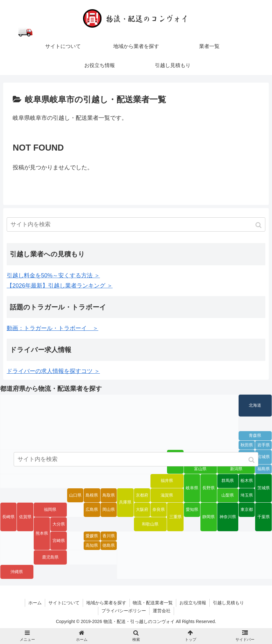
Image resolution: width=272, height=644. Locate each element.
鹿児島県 (50, 557)
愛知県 (192, 510)
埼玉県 (247, 495)
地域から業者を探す (106, 603)
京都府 (142, 495)
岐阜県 (192, 488)
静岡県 (209, 517)
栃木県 (247, 481)
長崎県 (8, 517)
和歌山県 (150, 524)
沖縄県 (17, 572)
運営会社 (162, 611)
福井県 (167, 481)
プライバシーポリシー (124, 611)
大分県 (59, 524)
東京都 (247, 510)
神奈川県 (228, 517)
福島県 (264, 469)
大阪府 (142, 510)
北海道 (255, 405)
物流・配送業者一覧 (153, 603)
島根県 (92, 495)
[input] (136, 224)
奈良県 (159, 510)
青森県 (255, 436)
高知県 (92, 546)
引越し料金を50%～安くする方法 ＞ (53, 275)
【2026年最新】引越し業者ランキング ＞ (60, 286)
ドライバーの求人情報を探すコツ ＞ (53, 371)
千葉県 (264, 517)
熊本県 (42, 533)
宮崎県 (59, 541)
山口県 (75, 495)
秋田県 (247, 445)
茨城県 (264, 488)
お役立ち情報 (193, 603)
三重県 (175, 517)
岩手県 (264, 445)
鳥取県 (109, 495)
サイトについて (64, 603)
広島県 (92, 510)
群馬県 (228, 481)
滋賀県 (167, 495)
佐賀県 (25, 517)
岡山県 (109, 510)
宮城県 (264, 457)
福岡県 (50, 510)
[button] (259, 225)
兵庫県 (125, 502)
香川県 (109, 536)
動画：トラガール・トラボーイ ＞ (52, 328)
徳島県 (109, 546)
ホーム (35, 603)
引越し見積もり (229, 603)
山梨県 (228, 495)
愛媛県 (92, 536)
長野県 (209, 488)
